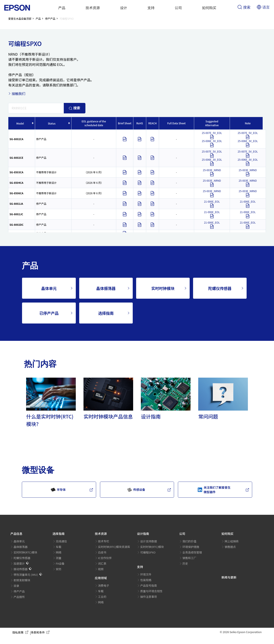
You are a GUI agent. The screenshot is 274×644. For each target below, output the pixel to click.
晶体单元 (49, 288)
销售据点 (230, 547)
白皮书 (102, 552)
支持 (151, 8)
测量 (59, 558)
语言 (263, 7)
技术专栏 (104, 541)
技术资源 (93, 8)
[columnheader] (22, 123)
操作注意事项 (149, 597)
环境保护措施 (191, 547)
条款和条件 (41, 632)
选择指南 (106, 313)
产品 (62, 8)
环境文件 (146, 574)
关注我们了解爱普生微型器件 (214, 490)
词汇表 (102, 563)
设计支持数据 (149, 541)
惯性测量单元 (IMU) (26, 575)
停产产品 (19, 591)
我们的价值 (189, 541)
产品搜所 (19, 597)
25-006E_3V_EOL (212, 143)
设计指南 (143, 534)
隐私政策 (21, 632)
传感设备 (136, 490)
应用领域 (101, 578)
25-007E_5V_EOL (212, 135)
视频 (101, 569)
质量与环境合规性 (151, 591)
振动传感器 (20, 569)
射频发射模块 (22, 580)
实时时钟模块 (163, 288)
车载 (59, 547)
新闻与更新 (229, 577)
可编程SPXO (148, 552)
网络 (59, 552)
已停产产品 (49, 313)
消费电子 (104, 585)
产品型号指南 (149, 585)
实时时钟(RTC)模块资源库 (114, 547)
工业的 (102, 597)
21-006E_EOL (212, 204)
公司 (178, 8)
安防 (59, 569)
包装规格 (146, 580)
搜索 (244, 7)
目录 (16, 586)
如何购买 (209, 8)
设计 (124, 8)
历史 (185, 563)
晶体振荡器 (106, 288)
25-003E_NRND (212, 172)
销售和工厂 (189, 558)
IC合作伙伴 (105, 558)
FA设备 (60, 563)
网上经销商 (232, 541)
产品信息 (16, 534)
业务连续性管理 (192, 552)
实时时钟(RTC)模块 (25, 552)
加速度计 (19, 563)
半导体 (58, 490)
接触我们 (18, 93)
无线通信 (61, 541)
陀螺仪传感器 (220, 288)
